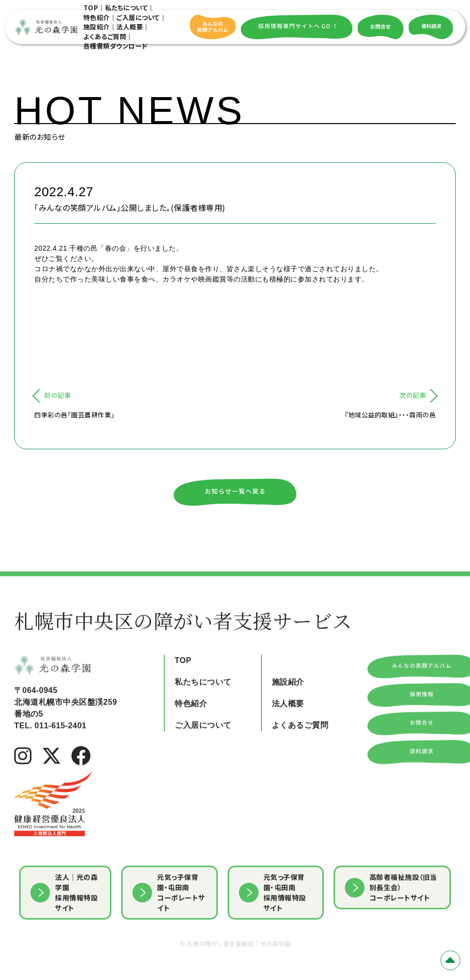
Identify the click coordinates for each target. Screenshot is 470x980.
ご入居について (138, 17)
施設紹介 (97, 27)
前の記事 (57, 395)
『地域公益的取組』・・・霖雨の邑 (390, 415)
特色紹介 (97, 17)
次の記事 (413, 395)
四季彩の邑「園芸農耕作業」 (75, 415)
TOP (91, 8)
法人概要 (130, 27)
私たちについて (127, 8)
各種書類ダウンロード (116, 46)
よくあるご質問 (105, 37)
